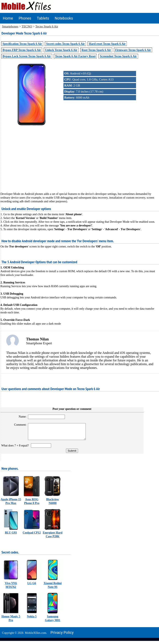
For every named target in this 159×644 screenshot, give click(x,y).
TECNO (27, 26)
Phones (25, 18)
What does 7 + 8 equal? (16, 449)
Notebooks (64, 18)
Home (8, 18)
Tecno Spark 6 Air (47, 26)
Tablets (43, 18)
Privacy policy (62, 636)
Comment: (18, 425)
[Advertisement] (80, 155)
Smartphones (10, 26)
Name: (21, 417)
